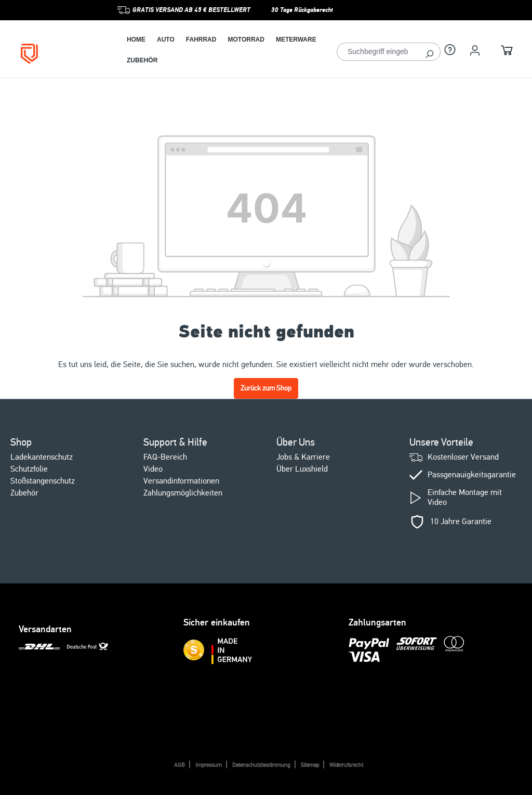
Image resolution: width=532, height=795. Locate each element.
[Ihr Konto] (475, 50)
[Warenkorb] (507, 52)
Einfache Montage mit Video (465, 498)
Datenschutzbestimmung (261, 765)
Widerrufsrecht (346, 765)
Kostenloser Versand (463, 457)
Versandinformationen (181, 481)
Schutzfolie (29, 469)
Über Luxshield (302, 469)
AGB (179, 765)
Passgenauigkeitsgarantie (472, 475)
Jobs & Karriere (303, 457)
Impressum (209, 765)
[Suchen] (429, 52)
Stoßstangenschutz (43, 481)
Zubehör (24, 493)
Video (153, 469)
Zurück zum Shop (266, 388)
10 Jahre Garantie (461, 522)
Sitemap (310, 765)
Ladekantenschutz (42, 457)
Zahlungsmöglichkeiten (183, 493)
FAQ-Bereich (165, 457)
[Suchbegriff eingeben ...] (378, 52)
